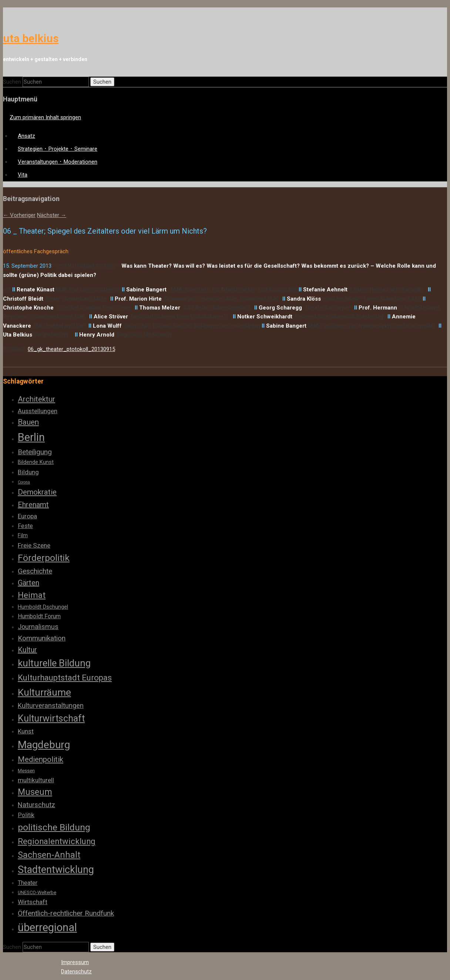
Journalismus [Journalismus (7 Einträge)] (38, 627)
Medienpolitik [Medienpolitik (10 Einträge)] (41, 759)
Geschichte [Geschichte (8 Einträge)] (35, 571)
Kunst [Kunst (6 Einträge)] (26, 731)
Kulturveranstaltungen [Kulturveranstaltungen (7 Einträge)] (51, 705)
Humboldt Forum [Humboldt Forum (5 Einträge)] (39, 616)
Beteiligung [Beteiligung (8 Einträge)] (35, 452)
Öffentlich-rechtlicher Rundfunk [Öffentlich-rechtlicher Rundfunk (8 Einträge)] (66, 913)
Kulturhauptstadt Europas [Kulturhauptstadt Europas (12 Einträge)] (65, 678)
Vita (23, 175)
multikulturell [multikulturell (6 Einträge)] (36, 780)
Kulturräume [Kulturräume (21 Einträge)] (44, 692)
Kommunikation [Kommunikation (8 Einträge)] (42, 638)
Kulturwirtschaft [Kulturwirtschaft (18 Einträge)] (51, 718)
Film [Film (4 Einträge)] (23, 535)
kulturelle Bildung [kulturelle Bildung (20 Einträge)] (54, 663)
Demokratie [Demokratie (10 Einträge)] (37, 492)
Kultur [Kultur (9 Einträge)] (27, 650)
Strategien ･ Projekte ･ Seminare (58, 149)
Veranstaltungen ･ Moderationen (58, 162)
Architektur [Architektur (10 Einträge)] (36, 399)
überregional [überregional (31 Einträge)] (47, 927)
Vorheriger (19, 215)
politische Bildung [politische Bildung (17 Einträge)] (54, 827)
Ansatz (26, 136)
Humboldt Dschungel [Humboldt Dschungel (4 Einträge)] (43, 607)
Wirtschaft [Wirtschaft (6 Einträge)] (33, 902)
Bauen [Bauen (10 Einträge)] (28, 422)
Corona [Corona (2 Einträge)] (24, 482)
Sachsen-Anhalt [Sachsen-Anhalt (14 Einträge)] (49, 855)
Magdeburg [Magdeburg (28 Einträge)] (44, 745)
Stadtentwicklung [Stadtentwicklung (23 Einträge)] (56, 870)
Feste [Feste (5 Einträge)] (25, 526)
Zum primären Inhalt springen (45, 117)
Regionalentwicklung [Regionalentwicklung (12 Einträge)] (57, 841)
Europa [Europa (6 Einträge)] (27, 516)
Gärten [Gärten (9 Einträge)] (28, 583)
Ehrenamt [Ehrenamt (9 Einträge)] (33, 505)
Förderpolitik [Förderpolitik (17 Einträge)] (44, 558)
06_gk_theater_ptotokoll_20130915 (71, 349)
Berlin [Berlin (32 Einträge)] (31, 437)
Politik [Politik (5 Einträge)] (26, 815)
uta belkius (31, 38)
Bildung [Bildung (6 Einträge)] (28, 472)
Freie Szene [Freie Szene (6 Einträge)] (34, 545)
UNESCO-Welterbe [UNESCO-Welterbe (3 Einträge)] (37, 892)
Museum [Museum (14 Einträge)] (35, 792)
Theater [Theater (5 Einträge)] (28, 883)
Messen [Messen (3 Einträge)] (26, 771)
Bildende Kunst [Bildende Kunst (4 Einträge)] (36, 462)
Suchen (12, 82)
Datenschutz (76, 971)
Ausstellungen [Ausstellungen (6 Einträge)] (38, 411)
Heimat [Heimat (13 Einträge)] (32, 595)
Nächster (52, 215)
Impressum (75, 962)
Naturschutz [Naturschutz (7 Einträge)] (36, 805)
